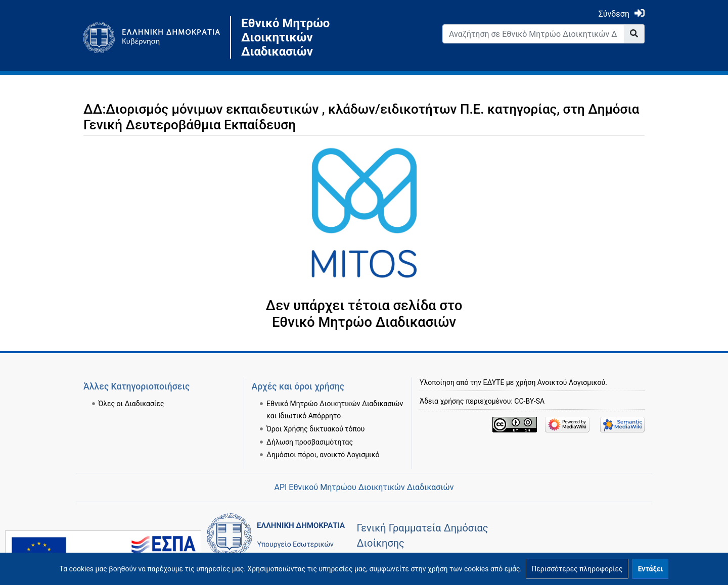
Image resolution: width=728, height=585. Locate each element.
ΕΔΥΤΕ (494, 382)
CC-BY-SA (529, 401)
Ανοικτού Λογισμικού (571, 382)
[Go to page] (634, 34)
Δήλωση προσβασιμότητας (310, 442)
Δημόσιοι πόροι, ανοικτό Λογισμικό (323, 455)
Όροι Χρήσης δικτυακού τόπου (315, 429)
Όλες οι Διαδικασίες (131, 404)
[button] (577, 569)
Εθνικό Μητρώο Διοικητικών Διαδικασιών (285, 37)
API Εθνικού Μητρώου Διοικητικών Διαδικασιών (364, 487)
